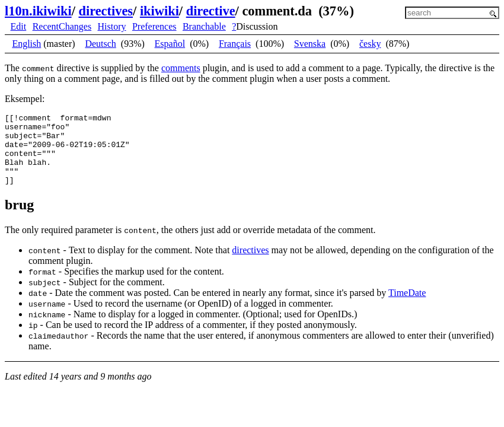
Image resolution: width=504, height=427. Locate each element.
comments (181, 68)
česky (370, 44)
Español (170, 44)
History (112, 26)
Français (235, 44)
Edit (19, 26)
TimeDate (407, 307)
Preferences (154, 26)
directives (106, 11)
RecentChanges (62, 26)
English (26, 44)
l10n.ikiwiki (38, 11)
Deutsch (100, 44)
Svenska (310, 44)
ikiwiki (160, 11)
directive (211, 11)
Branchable (204, 26)
